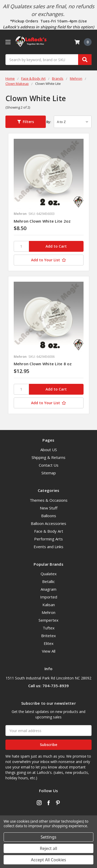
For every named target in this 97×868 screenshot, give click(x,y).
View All (49, 651)
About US (49, 450)
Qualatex (49, 574)
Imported (49, 597)
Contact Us (49, 465)
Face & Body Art (49, 531)
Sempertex (48, 620)
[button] (26, 122)
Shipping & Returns (48, 457)
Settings (48, 837)
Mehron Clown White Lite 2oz (42, 221)
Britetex (48, 636)
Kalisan (49, 605)
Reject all (48, 848)
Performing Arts (48, 539)
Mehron (48, 612)
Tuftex (49, 628)
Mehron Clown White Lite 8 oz (43, 364)
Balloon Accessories (48, 523)
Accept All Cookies (49, 860)
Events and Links (48, 547)
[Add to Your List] (49, 260)
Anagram (48, 589)
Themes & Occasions (49, 500)
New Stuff (49, 508)
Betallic (48, 581)
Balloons (49, 516)
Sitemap (49, 473)
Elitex (49, 643)
